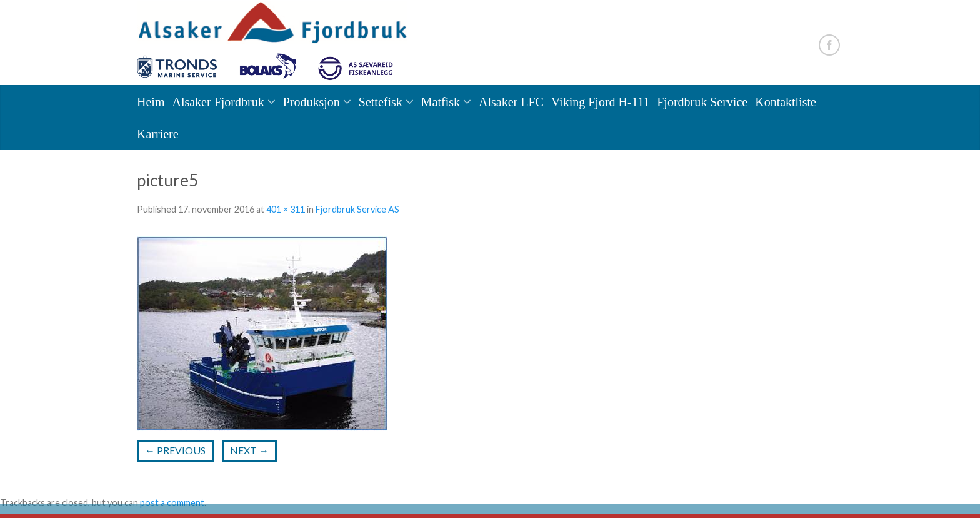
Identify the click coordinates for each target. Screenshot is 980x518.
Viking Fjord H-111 (600, 102)
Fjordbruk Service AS (357, 209)
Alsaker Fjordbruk (218, 102)
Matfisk (441, 102)
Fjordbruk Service (702, 102)
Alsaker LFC (511, 102)
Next (249, 450)
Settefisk (381, 102)
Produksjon (312, 102)
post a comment (172, 503)
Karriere (158, 134)
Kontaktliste (786, 102)
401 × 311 (286, 209)
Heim (151, 102)
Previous (175, 450)
